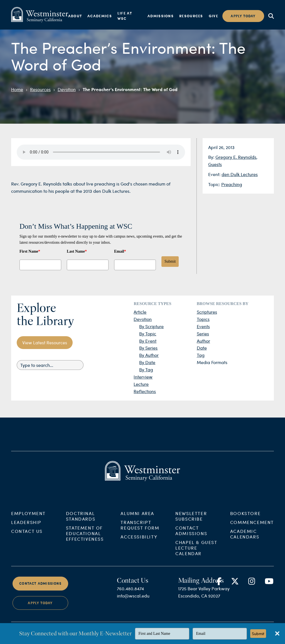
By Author (149, 355)
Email (120, 251)
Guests (215, 164)
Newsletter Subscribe (191, 522)
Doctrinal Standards (81, 522)
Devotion (67, 89)
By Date (147, 362)
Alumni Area (137, 519)
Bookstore (245, 519)
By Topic (148, 334)
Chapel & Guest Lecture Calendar (196, 553)
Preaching (232, 184)
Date (202, 348)
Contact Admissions (191, 536)
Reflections (145, 391)
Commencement (252, 528)
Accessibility (139, 542)
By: (212, 157)
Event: (215, 174)
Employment (28, 519)
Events (203, 326)
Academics (100, 16)
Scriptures (207, 312)
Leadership (26, 528)
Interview (143, 377)
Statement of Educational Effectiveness (85, 539)
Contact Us (27, 537)
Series (203, 334)
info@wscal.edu (133, 601)
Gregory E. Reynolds (236, 157)
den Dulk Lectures (240, 174)
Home (17, 89)
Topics (203, 319)
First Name (30, 251)
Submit (170, 261)
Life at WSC (125, 16)
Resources (191, 16)
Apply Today (40, 608)
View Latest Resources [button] (45, 342)
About (75, 16)
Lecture (141, 384)
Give (213, 16)
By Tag (146, 369)
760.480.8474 (130, 594)
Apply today (243, 16)
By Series (148, 348)
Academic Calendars (245, 539)
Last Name (77, 251)
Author (203, 341)
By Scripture (151, 326)
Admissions (161, 16)
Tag (201, 355)
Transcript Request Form (140, 530)
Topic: (215, 184)
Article (140, 312)
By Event (148, 341)
